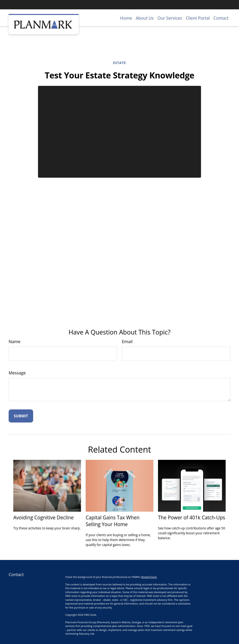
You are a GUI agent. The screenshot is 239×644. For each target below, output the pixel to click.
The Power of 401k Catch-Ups (192, 517)
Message (17, 373)
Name (14, 341)
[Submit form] (21, 416)
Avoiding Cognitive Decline (44, 517)
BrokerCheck (149, 577)
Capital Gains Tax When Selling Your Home (113, 521)
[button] (126, 18)
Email (127, 341)
